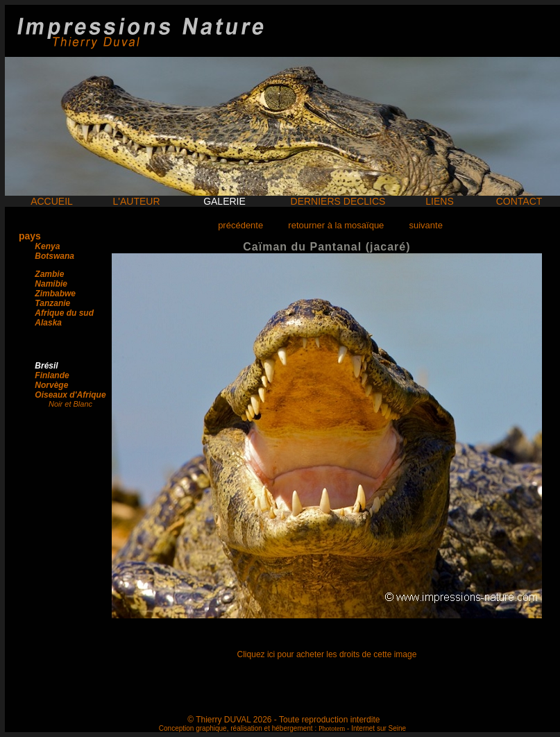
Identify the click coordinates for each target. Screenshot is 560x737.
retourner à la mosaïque (336, 225)
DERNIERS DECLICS (338, 201)
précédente (240, 225)
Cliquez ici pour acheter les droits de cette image (327, 654)
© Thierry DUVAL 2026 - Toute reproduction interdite (283, 720)
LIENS (439, 201)
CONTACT (519, 201)
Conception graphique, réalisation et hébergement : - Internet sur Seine (282, 728)
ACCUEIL (52, 201)
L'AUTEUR (136, 201)
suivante (425, 225)
